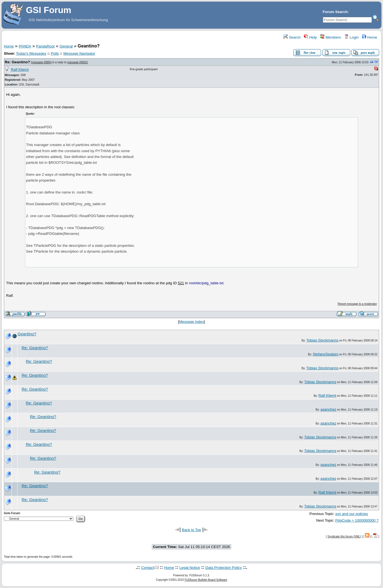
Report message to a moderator (357, 304)
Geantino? (27, 334)
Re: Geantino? (17, 62)
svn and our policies (352, 514)
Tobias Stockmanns (322, 340)
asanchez (328, 409)
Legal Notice (190, 568)
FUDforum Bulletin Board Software (206, 580)
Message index (191, 322)
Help (310, 37)
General (66, 46)
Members (330, 37)
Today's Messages (31, 53)
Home (370, 37)
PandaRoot (45, 46)
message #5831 (77, 62)
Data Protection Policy (224, 568)
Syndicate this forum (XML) (344, 537)
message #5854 (42, 62)
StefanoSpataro (326, 354)
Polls (55, 53)
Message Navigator (79, 53)
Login (351, 37)
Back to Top (191, 530)
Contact (148, 568)
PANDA (25, 46)
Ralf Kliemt (20, 70)
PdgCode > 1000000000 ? (357, 520)
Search (292, 37)
